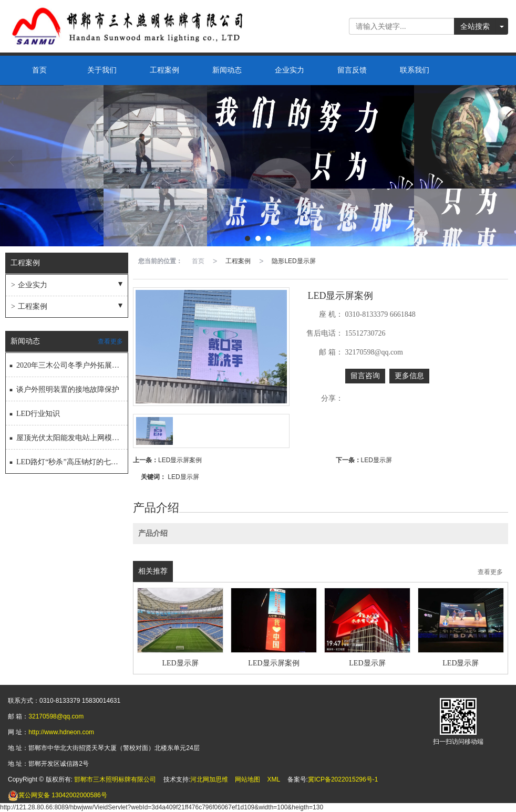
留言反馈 (352, 70)
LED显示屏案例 (180, 460)
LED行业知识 (34, 412)
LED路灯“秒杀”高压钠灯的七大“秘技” (68, 460)
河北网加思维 (209, 779)
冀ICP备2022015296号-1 (343, 779)
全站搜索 (475, 26)
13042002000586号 (58, 795)
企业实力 (290, 70)
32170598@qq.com (56, 716)
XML (274, 779)
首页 (39, 70)
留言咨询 (365, 376)
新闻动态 (227, 70)
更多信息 (409, 376)
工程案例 (164, 70)
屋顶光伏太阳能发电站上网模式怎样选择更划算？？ (68, 436)
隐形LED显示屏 (293, 261)
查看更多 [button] (490, 572)
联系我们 (415, 70)
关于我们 (102, 70)
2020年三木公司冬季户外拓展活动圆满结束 (68, 363)
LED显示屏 (376, 460)
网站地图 (247, 779)
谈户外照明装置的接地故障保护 (64, 387)
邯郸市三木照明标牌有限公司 (115, 779)
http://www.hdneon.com (61, 732)
